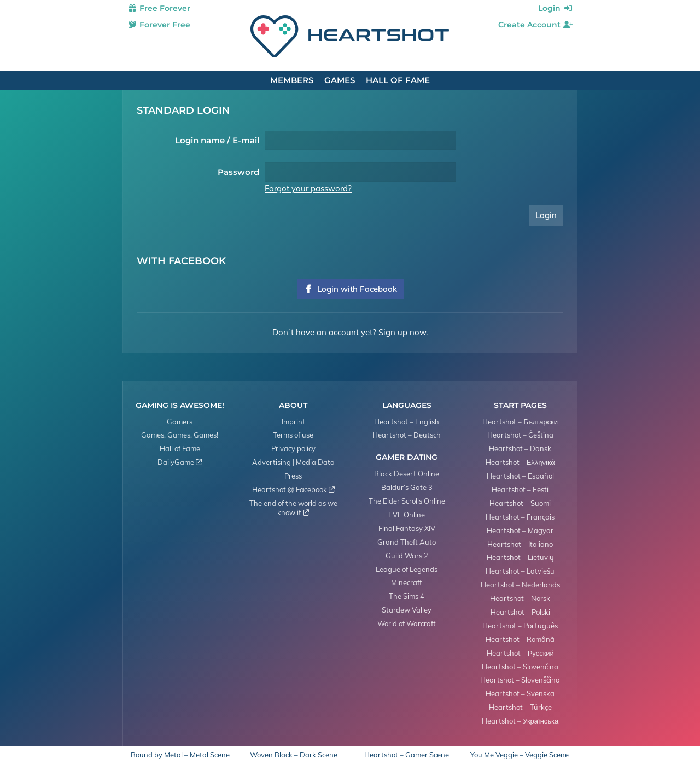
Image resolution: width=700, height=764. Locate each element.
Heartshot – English (407, 422)
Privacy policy (293, 448)
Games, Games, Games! (180, 435)
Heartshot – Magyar (520, 530)
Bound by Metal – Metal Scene (180, 755)
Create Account (536, 25)
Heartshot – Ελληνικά (520, 462)
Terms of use (293, 435)
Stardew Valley (407, 610)
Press (293, 476)
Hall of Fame (398, 80)
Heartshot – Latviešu (520, 571)
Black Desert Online (407, 474)
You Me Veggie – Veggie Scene (520, 755)
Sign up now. (403, 332)
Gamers (180, 422)
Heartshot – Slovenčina (520, 667)
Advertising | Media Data (293, 462)
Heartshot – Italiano (520, 544)
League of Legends (407, 569)
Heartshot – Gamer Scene (407, 755)
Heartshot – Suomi (520, 503)
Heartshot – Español (520, 476)
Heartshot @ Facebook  (293, 489)
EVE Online (407, 515)
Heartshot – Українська (520, 721)
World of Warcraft (407, 623)
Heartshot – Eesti (520, 489)
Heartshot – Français (520, 517)
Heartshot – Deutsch (407, 435)
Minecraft (407, 582)
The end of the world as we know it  (293, 508)
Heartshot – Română (520, 639)
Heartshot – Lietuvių (520, 557)
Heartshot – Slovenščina (520, 680)
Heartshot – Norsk (520, 598)
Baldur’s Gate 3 (407, 487)
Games (340, 80)
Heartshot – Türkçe (520, 707)
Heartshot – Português (520, 626)
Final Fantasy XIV (407, 528)
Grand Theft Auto (407, 542)
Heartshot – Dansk (520, 448)
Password (238, 172)
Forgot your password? (308, 188)
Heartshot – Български (520, 422)
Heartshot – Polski (520, 612)
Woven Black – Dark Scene (294, 755)
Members (292, 80)
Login (556, 8)
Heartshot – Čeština (520, 435)
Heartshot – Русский (520, 653)
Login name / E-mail (217, 140)
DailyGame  (180, 462)
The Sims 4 (407, 596)
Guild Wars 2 (407, 556)
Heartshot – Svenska (520, 693)
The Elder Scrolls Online (407, 501)
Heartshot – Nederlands (520, 585)
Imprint (293, 422)
